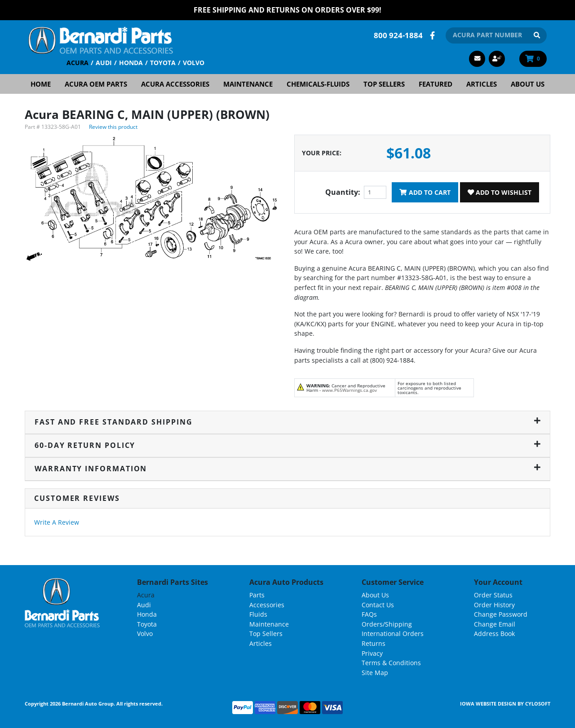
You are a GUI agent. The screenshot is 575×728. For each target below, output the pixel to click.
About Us (528, 83)
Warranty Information (287, 468)
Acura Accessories (175, 83)
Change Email (495, 624)
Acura (77, 62)
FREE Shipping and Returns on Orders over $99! (287, 10)
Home (41, 83)
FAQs (369, 614)
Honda (131, 62)
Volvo (194, 62)
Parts (257, 594)
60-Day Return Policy (287, 445)
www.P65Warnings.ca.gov (349, 390)
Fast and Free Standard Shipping (287, 421)
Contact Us (378, 604)
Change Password (501, 614)
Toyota (163, 62)
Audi (104, 62)
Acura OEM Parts (96, 83)
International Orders (393, 634)
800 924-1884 (398, 35)
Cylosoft (538, 704)
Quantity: (343, 192)
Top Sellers (384, 83)
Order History (494, 604)
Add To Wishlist (500, 192)
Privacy (372, 653)
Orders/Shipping (387, 624)
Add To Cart (425, 192)
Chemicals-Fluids (318, 83)
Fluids (258, 614)
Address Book (494, 634)
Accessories (267, 604)
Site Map (375, 672)
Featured (436, 83)
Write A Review (57, 522)
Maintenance (248, 83)
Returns (374, 643)
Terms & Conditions (391, 662)
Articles (482, 83)
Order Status (493, 594)
